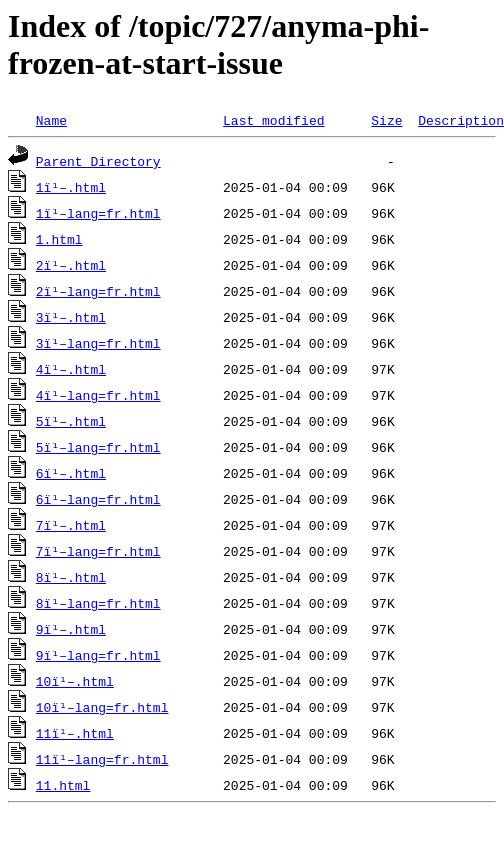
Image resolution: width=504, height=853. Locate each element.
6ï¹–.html (71, 473)
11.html (63, 785)
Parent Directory (98, 161)
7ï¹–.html (71, 525)
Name (51, 120)
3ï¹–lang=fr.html (98, 343)
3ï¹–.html (71, 317)
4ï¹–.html (71, 369)
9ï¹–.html (71, 629)
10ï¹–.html (75, 681)
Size (386, 120)
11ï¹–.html (75, 733)
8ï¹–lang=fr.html (98, 603)
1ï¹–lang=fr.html (98, 213)
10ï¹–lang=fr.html (102, 707)
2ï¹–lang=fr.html (98, 291)
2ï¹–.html (71, 265)
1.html (59, 239)
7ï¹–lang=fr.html (98, 551)
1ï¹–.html (71, 187)
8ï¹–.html (71, 577)
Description (461, 120)
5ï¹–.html (71, 421)
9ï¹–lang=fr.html (98, 655)
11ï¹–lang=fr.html (102, 759)
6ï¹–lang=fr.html (98, 499)
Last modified (273, 120)
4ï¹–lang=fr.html (98, 395)
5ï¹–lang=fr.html (98, 447)
